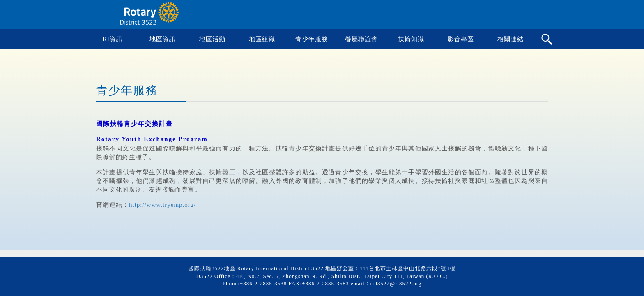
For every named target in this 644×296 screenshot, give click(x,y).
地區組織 (262, 39)
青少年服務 (312, 39)
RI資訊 (113, 39)
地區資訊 (163, 39)
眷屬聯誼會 (361, 39)
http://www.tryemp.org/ (162, 205)
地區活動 (212, 39)
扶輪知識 (411, 39)
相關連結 (511, 39)
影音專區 (461, 39)
